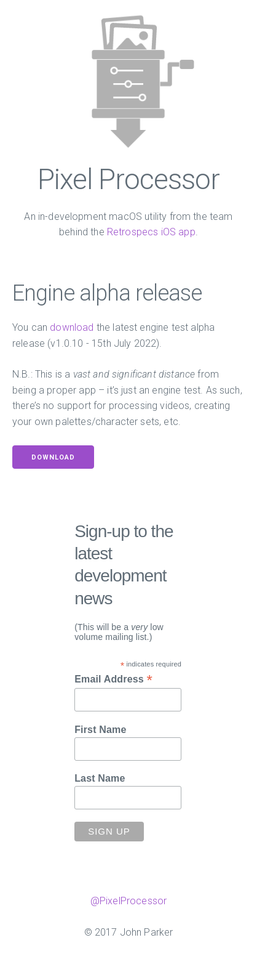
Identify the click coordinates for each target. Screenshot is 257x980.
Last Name (100, 778)
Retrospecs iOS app (151, 232)
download (72, 327)
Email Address (113, 679)
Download (53, 457)
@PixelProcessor (128, 901)
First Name (100, 730)
